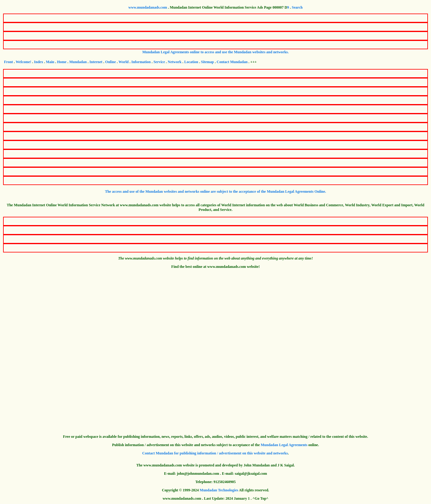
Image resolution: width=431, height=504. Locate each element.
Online (111, 62)
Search (297, 7)
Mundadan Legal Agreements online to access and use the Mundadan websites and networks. (216, 52)
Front (8, 62)
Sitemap (207, 62)
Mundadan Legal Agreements (284, 445)
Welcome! (24, 62)
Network (175, 62)
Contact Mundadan (232, 62)
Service (159, 62)
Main (50, 62)
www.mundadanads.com (148, 7)
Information (141, 62)
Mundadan (78, 62)
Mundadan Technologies (219, 490)
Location (191, 62)
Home (62, 62)
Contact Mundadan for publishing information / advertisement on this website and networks (215, 453)
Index (39, 62)
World (124, 62)
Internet (96, 62)
